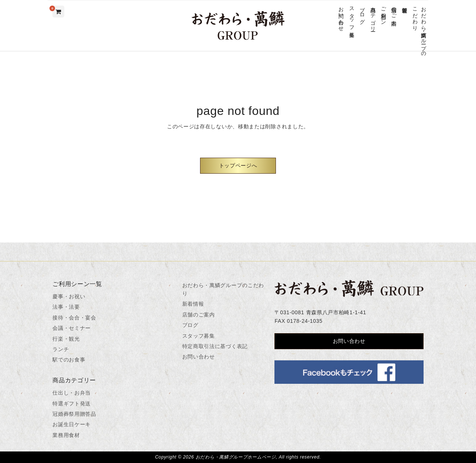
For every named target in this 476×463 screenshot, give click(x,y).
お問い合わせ (341, 16)
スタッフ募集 (352, 16)
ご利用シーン (383, 13)
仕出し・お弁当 (72, 393)
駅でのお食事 (69, 360)
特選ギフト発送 (72, 403)
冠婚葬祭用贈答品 (74, 414)
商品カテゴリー (373, 16)
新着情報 (404, 4)
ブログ (362, 13)
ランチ (61, 349)
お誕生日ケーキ (72, 424)
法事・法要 (66, 307)
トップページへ (238, 165)
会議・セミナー (72, 328)
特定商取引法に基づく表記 (215, 346)
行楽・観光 (66, 339)
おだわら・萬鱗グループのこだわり (419, 29)
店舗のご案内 (394, 10)
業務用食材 (66, 435)
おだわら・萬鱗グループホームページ (236, 457)
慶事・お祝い (69, 296)
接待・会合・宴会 (74, 318)
